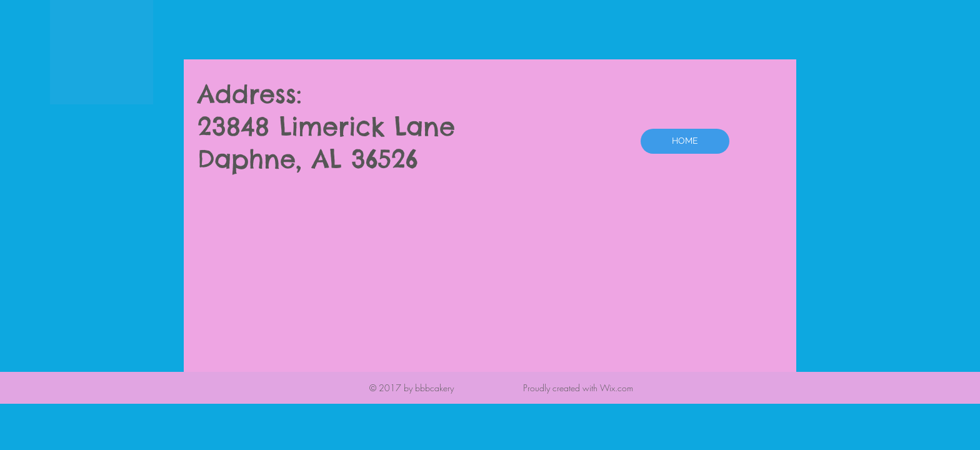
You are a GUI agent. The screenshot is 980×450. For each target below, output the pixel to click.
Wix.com (617, 388)
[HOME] (685, 141)
